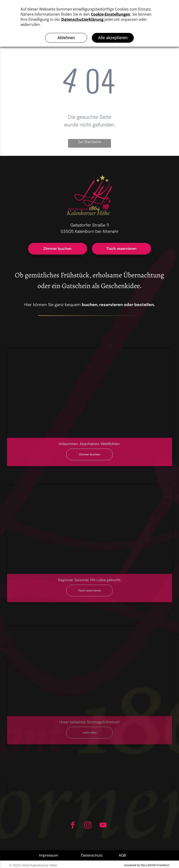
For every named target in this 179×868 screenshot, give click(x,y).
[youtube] (103, 826)
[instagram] (88, 826)
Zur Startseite (89, 142)
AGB (122, 855)
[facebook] (73, 826)
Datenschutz (92, 855)
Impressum (48, 855)
